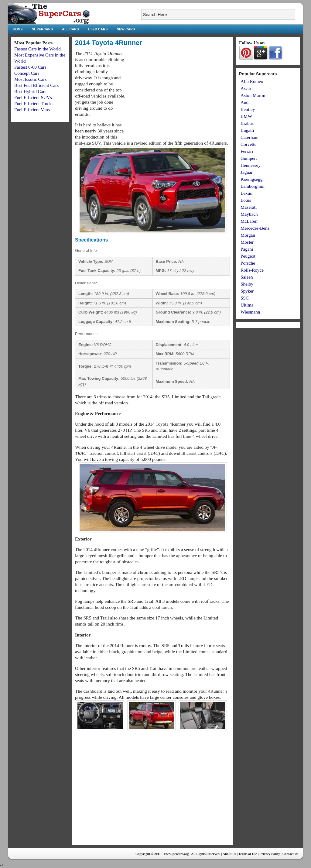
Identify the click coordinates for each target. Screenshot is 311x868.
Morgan (248, 235)
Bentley (248, 109)
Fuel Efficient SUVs (33, 97)
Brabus (247, 123)
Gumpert (249, 158)
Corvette (248, 144)
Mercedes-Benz (255, 228)
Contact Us (290, 854)
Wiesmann (250, 312)
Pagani (247, 249)
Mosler (247, 242)
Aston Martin (253, 95)
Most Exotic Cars (30, 79)
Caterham (249, 137)
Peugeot (248, 256)
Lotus (246, 200)
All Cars (70, 29)
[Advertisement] (179, 93)
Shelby (247, 284)
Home (18, 29)
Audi (245, 102)
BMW (246, 116)
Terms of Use (248, 854)
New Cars (126, 29)
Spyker (247, 291)
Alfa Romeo (252, 81)
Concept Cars (27, 73)
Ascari (247, 88)
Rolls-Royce (252, 270)
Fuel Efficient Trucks (34, 103)
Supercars (42, 29)
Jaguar (247, 172)
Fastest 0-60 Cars (30, 67)
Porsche (248, 263)
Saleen (247, 277)
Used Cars (98, 29)
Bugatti (247, 130)
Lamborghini (253, 186)
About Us (229, 854)
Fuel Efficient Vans (32, 110)
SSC (245, 298)
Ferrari (247, 151)
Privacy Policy (270, 854)
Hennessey (251, 165)
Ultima (247, 305)
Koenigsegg (252, 179)
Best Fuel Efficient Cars (36, 85)
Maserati (249, 207)
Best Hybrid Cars (30, 91)
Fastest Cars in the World (38, 49)
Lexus (246, 193)
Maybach (249, 214)
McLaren (249, 221)
